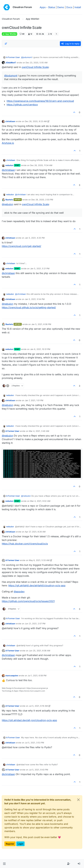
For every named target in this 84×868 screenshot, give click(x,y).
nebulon (9, 165)
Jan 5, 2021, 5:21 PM (40, 268)
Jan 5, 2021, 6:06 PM (41, 324)
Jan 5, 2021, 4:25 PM (35, 238)
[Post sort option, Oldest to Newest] (6, 44)
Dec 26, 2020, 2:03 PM (42, 200)
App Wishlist (10, 34)
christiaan (10, 121)
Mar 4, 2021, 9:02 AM (40, 501)
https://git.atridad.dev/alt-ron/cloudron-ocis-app (29, 720)
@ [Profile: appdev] (19, 592)
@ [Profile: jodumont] (26, 57)
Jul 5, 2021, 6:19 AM (38, 706)
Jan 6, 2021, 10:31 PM (40, 349)
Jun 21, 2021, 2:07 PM (35, 624)
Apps (43, 7)
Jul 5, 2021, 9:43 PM (39, 770)
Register (10, 844)
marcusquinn (12, 676)
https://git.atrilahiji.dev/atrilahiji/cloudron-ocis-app (37, 585)
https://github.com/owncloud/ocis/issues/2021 (28, 601)
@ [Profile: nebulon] (7, 204)
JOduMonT (11, 63)
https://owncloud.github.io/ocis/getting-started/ (29, 307)
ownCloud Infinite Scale (35, 67)
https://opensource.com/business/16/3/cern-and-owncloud (40, 101)
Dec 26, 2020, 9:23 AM (36, 121)
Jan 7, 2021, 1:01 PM (34, 400)
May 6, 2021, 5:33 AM (39, 560)
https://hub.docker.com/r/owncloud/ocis (25, 544)
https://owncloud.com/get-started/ (21, 246)
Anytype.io (8, 143)
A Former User (13, 57)
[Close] (78, 800)
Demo (61, 7)
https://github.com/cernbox (22, 105)
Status (52, 7)
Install (78, 7)
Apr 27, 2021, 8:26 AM (35, 532)
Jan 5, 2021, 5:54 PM (35, 299)
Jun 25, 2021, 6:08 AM (40, 651)
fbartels (9, 200)
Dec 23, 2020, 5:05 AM (37, 63)
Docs (69, 7)
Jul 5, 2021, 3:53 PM (34, 743)
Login (20, 844)
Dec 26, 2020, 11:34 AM (41, 165)
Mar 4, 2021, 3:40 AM (39, 431)
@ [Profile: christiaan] (8, 170)
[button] (4, 864)
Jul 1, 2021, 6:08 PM (37, 676)
